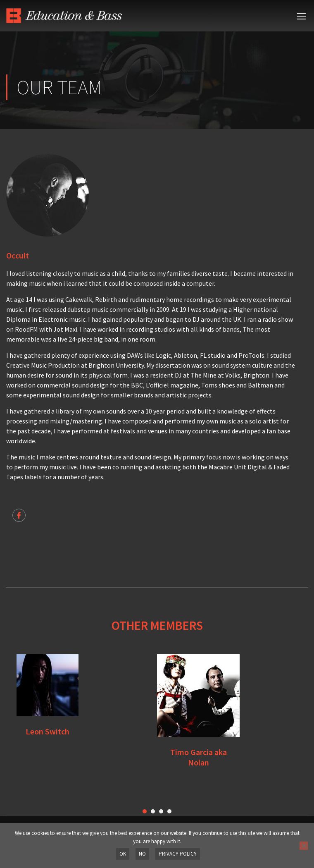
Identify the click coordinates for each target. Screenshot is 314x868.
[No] (304, 846)
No (142, 854)
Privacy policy (178, 854)
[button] (145, 811)
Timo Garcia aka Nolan (199, 757)
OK (123, 854)
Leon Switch (48, 731)
